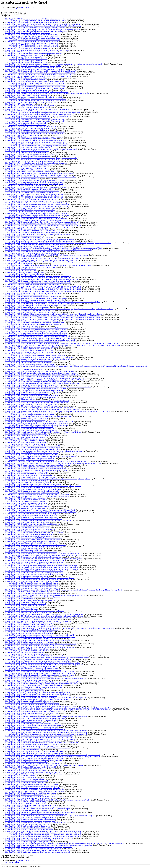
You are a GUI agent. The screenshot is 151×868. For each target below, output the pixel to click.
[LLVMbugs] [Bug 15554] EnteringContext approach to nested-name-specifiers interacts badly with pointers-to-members (42, 409)
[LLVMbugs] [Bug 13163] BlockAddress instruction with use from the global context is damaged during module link (41, 260)
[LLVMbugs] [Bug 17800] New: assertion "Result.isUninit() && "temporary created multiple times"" (36, 140)
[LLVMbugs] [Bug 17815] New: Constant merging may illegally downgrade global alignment (34, 182)
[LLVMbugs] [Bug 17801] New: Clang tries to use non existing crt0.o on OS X (29, 147)
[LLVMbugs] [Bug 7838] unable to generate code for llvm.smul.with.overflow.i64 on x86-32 (34, 97)
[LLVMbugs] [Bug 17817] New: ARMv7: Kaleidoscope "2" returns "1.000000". (30, 189)
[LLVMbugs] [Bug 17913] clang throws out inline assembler (27, 444)
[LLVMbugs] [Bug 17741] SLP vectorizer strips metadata (23, 722)
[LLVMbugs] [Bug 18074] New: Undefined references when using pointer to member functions (34, 790)
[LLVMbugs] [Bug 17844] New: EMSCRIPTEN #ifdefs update (24, 272)
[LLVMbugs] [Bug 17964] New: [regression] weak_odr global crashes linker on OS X (31, 541)
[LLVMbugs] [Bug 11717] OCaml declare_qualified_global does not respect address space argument (36, 163)
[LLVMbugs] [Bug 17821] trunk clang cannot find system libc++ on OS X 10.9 (33, 201)
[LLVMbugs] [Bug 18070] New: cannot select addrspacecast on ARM (26, 781)
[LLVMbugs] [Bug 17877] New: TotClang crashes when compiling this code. (29, 349)
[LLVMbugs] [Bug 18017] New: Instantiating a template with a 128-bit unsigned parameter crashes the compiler (40, 675)
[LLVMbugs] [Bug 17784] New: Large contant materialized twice (25, 80)
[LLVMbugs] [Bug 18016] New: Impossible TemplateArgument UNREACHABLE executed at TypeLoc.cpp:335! (40, 672)
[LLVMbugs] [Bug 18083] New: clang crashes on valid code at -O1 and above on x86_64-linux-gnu (36, 814)
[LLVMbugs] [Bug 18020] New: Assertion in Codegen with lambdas (26, 680)
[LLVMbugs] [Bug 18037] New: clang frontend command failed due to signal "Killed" (32, 720)
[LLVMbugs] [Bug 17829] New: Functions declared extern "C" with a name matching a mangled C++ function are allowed (43, 225)
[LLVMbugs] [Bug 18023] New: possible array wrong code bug (25, 689)
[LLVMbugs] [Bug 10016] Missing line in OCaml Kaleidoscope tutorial (27, 170)
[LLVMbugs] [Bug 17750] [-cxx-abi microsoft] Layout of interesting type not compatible (32, 619)
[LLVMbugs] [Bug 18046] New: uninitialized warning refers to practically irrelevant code (33, 741)
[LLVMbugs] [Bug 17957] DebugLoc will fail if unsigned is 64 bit (29, 527)
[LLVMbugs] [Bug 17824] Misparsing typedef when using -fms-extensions (32, 210)
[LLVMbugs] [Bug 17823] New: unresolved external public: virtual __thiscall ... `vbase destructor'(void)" (37, 205)
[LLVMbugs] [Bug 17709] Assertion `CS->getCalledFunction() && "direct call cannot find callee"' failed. (38, 359)
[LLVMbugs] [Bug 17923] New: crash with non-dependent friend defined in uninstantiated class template (37, 465)
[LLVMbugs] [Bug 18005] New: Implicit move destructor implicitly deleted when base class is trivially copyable (40, 635)
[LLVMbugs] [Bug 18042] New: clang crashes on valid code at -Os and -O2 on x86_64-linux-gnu (35, 729)
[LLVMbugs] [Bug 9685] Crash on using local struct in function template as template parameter (34, 797)
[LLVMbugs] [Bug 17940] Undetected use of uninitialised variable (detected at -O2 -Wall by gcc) (39, 496)
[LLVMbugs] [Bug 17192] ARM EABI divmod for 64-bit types (24, 370)
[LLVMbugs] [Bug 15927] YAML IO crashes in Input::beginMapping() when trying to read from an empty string (40, 578)
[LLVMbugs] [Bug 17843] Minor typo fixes (22, 271)
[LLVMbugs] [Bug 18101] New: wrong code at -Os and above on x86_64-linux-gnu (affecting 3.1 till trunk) (38, 847)
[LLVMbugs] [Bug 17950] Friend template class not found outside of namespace (34, 515)
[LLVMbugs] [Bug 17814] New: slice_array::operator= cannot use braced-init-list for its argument (35, 180)
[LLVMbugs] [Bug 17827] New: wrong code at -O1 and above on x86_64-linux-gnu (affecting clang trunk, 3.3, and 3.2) (42, 222)
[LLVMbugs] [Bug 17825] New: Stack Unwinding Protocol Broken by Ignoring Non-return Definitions (37, 213)
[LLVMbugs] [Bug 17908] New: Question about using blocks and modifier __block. (31, 429)
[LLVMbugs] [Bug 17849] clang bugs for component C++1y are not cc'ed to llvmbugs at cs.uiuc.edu (40, 283)
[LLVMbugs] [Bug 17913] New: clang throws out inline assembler (25, 442)
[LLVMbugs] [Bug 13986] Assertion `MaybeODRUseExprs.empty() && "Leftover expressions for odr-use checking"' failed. (43, 682)
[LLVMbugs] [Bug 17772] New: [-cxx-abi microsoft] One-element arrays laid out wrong (32, 38)
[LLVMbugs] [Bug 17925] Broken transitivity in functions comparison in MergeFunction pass (38, 470)
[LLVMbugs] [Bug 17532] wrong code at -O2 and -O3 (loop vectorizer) (27, 592)
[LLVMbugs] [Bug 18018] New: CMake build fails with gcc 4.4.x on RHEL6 (29, 677)
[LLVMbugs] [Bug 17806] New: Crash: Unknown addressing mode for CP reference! (31, 154)
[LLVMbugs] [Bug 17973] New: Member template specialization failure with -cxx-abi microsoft (35, 560)
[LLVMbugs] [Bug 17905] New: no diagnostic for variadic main (25, 420)
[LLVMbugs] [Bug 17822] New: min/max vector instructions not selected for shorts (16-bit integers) (36, 203)
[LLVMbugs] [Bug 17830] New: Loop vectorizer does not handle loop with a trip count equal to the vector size (39, 227)
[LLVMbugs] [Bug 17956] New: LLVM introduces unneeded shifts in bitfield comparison (33, 524)
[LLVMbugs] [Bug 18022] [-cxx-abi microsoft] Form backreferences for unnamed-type (36, 687)
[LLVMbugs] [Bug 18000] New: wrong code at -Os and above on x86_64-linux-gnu (31, 626)
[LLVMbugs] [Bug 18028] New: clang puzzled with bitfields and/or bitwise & (29, 701)
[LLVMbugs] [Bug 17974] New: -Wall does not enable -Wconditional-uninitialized (30, 564)
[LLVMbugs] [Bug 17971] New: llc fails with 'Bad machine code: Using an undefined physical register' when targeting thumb (44, 559)
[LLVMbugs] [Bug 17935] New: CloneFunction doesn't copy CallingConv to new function (33, 484)
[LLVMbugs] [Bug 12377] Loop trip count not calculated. (23, 236)
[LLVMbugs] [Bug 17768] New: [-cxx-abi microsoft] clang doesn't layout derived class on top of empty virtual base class (42, 29)
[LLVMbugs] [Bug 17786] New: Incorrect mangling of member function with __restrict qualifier (35, 81)
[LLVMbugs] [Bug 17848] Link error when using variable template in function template (32, 342)
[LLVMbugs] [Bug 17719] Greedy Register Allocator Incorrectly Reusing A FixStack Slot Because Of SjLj (38, 76)
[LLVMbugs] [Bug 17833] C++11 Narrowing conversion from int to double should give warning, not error (42, 241)
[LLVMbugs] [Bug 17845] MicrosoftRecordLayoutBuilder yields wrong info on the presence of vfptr (40, 278)
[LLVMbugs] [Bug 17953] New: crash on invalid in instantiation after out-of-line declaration (33, 519)
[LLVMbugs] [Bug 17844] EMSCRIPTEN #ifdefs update (26, 274)
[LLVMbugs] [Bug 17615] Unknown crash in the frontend (23, 257)
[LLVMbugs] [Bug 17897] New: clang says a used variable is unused (26, 394)
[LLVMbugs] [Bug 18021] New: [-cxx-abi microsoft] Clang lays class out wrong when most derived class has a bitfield (42, 684)
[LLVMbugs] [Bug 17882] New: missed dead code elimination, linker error (28, 361)
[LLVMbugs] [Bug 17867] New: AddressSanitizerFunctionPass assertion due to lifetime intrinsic (35, 323)
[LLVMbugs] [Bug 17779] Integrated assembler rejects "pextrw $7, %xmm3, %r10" (35, 68)
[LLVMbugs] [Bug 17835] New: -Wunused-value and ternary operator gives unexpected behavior (35, 245)
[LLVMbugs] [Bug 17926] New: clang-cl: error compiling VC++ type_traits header (31, 472)
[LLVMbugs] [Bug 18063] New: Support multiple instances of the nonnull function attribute (33, 772)
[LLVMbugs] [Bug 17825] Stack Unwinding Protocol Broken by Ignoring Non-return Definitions (39, 215)
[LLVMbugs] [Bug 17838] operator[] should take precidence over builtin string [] (34, 253)
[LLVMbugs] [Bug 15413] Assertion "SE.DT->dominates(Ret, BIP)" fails (28, 238)
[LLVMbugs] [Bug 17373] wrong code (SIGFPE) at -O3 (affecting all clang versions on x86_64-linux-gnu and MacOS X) (43, 375)
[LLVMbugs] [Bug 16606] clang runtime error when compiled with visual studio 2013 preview (34, 246)
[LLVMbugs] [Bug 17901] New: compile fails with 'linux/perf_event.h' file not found (31, 404)
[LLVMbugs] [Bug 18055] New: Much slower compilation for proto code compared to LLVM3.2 (35, 758)
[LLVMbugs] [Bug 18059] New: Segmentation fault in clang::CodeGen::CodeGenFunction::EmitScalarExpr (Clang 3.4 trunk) (44, 765)
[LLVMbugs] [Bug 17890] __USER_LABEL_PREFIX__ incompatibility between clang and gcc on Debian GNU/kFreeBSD (47, 380)
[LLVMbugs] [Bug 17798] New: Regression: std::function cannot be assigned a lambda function (35, 132)
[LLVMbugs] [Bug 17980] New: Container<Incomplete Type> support (27, 576)
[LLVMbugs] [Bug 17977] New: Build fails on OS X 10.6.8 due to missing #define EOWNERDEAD (36, 573)
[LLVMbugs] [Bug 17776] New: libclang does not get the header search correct (29, 52)
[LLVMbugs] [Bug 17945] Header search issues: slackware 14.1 (29, 501)
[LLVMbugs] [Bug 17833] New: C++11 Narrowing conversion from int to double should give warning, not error (40, 239)
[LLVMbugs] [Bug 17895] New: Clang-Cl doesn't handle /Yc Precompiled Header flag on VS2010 (35, 389)
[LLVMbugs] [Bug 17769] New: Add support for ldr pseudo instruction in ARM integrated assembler (36, 31)
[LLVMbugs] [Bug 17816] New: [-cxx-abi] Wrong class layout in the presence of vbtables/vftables (35, 187)
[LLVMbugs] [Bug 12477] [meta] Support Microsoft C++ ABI (24, 55)
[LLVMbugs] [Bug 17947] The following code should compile (28, 505)
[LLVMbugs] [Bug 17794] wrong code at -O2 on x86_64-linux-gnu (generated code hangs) (37, 120)
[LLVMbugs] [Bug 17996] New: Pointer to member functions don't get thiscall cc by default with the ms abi (38, 618)
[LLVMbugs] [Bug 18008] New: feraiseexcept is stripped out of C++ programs (29, 642)
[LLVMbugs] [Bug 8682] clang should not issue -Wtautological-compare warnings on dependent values (37, 50)
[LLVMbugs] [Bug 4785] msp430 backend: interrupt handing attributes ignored (29, 106)
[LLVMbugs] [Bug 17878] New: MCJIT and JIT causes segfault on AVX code (29, 350)
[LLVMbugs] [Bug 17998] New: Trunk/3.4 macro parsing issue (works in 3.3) (29, 625)
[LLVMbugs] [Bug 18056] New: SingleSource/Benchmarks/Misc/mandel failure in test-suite (33, 760)
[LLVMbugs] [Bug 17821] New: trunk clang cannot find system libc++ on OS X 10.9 (31, 199)
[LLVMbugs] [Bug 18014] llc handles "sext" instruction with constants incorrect (33, 668)
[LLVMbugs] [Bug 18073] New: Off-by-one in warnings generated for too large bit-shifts (32, 788)
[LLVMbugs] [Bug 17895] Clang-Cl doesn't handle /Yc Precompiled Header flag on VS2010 (37, 390)
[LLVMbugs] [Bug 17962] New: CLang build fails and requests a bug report (28, 534)
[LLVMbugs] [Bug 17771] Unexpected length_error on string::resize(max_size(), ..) (35, 36)
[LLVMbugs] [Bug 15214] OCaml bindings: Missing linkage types (25, 166)
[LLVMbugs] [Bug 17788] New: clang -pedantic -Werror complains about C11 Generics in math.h (35, 88)
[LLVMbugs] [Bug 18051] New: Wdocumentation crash (22, 750)
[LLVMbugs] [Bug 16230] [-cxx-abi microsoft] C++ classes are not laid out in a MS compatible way (36, 298)
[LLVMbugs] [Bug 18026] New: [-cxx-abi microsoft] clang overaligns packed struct (31, 696)
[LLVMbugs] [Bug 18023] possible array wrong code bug (26, 691)
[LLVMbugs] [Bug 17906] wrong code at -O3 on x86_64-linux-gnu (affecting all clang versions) (39, 425)
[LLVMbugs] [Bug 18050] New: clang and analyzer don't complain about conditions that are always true (37, 748)
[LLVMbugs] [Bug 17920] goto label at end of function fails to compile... (31, 460)
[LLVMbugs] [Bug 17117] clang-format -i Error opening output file (26, 434)
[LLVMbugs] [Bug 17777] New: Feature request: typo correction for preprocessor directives (33, 54)
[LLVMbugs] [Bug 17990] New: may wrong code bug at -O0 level (25, 604)
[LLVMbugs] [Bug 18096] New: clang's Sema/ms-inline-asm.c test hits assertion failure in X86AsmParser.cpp (39, 838)
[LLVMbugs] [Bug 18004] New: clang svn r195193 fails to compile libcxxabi (29, 632)
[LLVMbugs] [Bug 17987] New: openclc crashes (20, 599)
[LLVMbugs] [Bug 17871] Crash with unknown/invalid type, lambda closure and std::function (38, 335)
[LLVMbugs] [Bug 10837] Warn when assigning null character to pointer (27, 435)
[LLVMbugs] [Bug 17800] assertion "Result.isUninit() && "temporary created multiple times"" (38, 142)
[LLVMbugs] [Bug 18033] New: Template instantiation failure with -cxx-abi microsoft (32, 713)
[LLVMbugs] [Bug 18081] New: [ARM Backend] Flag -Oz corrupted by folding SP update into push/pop (37, 809)
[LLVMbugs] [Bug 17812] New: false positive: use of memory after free (27, 168)
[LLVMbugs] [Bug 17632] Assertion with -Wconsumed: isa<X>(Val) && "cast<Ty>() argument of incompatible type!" (42, 258)
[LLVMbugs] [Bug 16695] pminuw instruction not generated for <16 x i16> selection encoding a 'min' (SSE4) (39, 422)
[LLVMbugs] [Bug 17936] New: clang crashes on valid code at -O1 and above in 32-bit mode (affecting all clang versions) (43, 486)
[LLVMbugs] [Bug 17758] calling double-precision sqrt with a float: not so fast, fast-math (33, 540)
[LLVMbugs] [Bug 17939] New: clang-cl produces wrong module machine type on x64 (32, 491)
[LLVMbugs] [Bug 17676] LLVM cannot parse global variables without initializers (30, 139)
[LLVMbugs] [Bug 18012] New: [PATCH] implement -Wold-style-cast (27, 649)
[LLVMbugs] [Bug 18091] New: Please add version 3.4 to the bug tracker (28, 826)
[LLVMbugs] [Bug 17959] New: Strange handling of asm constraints (26, 531)
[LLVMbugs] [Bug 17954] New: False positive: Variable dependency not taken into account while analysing (38, 521)
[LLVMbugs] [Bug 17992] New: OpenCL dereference (21, 607)
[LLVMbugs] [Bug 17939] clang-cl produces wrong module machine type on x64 (34, 493)
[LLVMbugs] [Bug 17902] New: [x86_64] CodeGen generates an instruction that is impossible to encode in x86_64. (41, 408)
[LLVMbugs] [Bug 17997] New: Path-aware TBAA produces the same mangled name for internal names (37, 623)
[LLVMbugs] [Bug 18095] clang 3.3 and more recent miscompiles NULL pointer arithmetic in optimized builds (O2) (45, 833)
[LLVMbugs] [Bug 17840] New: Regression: (19, 264)
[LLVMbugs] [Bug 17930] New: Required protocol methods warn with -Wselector (30, 477)
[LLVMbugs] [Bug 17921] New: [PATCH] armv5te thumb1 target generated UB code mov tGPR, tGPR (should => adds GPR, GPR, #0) (47, 462)
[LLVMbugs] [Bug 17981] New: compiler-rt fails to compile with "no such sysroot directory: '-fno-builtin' (38, 580)
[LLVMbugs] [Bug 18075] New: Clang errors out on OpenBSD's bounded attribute (30, 793)
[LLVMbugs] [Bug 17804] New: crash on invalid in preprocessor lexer (27, 151)
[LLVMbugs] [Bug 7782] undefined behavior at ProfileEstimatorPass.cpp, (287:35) (31, 102)
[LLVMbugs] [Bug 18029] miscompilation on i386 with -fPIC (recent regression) (34, 705)
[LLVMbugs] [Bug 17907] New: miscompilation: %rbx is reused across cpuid (29, 427)
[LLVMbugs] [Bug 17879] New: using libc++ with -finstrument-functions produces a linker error (35, 354)
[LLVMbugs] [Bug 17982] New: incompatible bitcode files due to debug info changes (31, 581)
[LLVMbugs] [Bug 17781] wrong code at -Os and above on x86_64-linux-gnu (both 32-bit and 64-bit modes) (42, 73)
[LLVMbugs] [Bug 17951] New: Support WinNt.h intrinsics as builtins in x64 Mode (31, 517)
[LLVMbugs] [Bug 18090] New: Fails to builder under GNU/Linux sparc (27, 824)
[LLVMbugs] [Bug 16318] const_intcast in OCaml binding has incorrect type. (29, 165)
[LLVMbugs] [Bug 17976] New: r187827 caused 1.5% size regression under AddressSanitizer (34, 571)
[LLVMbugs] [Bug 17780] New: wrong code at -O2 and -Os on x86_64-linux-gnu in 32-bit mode (35, 69)
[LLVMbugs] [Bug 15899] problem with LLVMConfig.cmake (24, 795)
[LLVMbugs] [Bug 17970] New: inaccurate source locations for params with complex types (33, 557)
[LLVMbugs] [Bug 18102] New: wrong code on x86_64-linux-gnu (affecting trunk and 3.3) (33, 849)
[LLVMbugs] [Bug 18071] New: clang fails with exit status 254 (24, 783)
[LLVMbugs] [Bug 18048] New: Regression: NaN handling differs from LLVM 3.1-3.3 (32, 744)
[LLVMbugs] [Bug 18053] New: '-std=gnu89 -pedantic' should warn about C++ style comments (34, 753)
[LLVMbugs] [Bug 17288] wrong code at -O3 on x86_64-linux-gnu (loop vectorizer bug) (32, 593)
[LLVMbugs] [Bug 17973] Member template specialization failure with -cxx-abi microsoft (37, 562)
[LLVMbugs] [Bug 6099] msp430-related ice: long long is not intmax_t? (27, 95)
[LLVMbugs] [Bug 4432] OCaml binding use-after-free (22, 179)
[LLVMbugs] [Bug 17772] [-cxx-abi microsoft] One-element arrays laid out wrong (34, 40)
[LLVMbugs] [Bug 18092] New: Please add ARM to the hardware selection (28, 828)
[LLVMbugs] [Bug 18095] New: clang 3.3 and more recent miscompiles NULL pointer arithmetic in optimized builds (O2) (43, 831)
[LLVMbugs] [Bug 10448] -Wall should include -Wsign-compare (25, 508)
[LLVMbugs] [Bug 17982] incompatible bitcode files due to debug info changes (33, 583)
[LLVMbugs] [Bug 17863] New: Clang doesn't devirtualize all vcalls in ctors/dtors (30, 312)
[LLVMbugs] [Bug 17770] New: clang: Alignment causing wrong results (27, 33)
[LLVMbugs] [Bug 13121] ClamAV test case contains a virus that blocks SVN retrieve (31, 297)
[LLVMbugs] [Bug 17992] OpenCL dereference (23, 609)
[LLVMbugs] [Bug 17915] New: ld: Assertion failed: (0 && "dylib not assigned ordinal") (32, 446)
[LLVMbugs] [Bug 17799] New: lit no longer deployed (22, 135)
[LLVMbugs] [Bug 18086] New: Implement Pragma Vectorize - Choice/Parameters (30, 819)
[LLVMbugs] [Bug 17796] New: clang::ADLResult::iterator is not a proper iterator (30, 127)
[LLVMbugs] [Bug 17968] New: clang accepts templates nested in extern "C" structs (31, 552)
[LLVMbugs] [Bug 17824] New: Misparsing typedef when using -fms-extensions (30, 208)
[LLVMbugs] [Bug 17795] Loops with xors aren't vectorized (27, 125)
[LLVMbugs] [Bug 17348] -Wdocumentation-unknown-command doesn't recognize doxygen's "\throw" (37, 401)
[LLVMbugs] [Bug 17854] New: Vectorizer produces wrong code (25, 295)
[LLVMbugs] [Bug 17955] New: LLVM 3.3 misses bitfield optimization (27, 522)
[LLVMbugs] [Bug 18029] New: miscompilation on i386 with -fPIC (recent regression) (32, 703)
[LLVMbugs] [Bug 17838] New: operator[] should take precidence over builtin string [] (32, 252)
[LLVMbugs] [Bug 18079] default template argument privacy (28, 803)
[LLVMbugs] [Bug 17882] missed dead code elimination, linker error (30, 363)
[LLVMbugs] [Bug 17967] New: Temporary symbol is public (24, 548)
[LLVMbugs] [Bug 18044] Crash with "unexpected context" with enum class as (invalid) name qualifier (41, 737)
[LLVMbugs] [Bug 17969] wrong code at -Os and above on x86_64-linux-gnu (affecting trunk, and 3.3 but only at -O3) (46, 555)
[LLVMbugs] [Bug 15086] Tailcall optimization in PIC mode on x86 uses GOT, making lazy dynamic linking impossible (42, 663)
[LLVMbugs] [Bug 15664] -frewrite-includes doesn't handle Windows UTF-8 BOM (31, 805)
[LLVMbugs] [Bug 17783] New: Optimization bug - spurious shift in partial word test (31, 78)
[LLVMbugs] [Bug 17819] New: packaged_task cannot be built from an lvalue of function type (34, 194)
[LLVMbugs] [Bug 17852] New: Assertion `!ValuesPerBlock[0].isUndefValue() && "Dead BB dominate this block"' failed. (43, 286)
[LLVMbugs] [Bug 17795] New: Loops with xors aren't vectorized (25, 123)
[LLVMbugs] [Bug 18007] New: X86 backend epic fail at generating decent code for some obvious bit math (38, 640)
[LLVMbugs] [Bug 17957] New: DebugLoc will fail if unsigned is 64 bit (27, 526)
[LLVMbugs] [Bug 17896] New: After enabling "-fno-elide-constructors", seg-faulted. (31, 392)
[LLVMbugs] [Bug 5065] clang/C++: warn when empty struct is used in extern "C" (30, 600)
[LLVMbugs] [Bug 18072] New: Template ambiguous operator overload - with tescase (31, 784)
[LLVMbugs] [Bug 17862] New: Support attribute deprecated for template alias (29, 311)
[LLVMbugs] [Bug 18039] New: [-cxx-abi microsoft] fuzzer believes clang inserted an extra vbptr (35, 725)
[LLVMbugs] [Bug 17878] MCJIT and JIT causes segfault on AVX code (31, 352)
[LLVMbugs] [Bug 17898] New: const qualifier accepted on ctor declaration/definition (32, 396)
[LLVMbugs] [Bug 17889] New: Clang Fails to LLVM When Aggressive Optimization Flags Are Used (36, 376)
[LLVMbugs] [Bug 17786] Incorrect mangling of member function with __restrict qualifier (37, 83)
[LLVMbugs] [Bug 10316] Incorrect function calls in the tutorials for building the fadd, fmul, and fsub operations (40, 173)
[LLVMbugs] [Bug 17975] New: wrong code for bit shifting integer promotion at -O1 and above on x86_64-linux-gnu (41, 566)
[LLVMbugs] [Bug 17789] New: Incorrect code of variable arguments (26, 90)
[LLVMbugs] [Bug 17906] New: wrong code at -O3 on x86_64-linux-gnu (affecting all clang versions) (37, 423)
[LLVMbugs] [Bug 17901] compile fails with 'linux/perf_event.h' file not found (33, 406)
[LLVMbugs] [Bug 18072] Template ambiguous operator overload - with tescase (34, 786)
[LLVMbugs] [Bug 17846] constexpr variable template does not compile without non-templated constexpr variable (40, 340)
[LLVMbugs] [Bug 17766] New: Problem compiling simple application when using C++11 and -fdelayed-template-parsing (43, 24)
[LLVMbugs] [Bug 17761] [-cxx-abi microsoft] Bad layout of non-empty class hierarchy (32, 217)
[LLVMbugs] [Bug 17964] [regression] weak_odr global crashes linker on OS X (33, 543)
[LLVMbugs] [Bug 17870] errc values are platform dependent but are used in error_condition (37, 331)
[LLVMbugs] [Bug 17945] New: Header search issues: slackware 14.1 (26, 500)
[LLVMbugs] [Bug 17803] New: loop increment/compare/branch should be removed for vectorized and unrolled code (41, 149)
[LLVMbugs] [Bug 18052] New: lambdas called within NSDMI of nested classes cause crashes (34, 751)
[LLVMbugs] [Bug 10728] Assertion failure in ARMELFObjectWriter (26, 418)
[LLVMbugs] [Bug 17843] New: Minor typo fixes (20, 269)
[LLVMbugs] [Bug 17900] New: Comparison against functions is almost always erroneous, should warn (37, 403)
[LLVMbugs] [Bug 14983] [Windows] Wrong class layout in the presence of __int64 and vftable (35, 300)
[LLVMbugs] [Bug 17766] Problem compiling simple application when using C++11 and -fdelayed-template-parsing (45, 26)
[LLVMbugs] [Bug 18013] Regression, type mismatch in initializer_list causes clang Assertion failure (40, 661)
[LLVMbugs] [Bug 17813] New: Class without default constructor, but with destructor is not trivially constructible (40, 177)
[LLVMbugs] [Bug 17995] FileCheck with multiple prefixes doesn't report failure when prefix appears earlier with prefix (46, 616)
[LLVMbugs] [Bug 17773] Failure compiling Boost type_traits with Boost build (33, 43)
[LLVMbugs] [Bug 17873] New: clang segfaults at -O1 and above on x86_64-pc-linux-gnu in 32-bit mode (38, 338)
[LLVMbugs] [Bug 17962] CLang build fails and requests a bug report (30, 536)
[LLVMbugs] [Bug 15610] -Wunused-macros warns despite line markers (27, 798)
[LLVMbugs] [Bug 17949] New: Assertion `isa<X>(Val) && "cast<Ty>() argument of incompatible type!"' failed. (40, 510)
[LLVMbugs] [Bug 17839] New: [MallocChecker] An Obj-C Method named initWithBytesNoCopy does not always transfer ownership (47, 255)
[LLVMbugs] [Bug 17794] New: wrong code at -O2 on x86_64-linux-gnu (28, 118)
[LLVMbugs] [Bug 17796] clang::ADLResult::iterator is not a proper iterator (32, 128)
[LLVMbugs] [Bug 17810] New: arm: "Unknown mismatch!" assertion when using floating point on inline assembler (41, 158)
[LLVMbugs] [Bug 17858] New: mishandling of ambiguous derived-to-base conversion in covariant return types (40, 304)
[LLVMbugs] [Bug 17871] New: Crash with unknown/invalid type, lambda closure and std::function (36, 333)
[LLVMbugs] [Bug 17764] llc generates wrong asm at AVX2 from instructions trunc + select (37, 21)
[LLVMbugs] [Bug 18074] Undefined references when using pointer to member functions (36, 791)
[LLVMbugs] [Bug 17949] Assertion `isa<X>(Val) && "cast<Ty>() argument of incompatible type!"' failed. (42, 512)
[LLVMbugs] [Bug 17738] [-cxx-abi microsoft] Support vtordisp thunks (27, 229)
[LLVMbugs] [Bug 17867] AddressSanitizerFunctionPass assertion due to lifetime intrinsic (37, 324)
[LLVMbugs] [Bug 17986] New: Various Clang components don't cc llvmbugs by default (32, 597)
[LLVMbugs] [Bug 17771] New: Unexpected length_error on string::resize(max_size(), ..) (33, 35)
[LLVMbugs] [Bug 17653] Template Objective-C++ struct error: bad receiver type (30, 267)
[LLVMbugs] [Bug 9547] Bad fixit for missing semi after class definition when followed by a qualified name (38, 621)
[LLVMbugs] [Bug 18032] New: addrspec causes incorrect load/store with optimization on (33, 711)
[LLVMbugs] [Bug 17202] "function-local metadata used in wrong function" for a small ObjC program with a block (41, 706)
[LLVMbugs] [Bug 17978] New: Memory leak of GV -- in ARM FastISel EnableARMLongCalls (35, 574)
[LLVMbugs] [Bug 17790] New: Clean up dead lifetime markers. (25, 107)
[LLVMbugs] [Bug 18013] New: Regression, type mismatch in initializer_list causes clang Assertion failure (38, 659)
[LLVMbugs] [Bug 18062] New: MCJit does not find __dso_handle (26, 770)
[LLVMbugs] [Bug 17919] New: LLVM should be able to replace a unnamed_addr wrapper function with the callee (40, 456)
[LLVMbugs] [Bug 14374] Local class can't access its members (24, 652)
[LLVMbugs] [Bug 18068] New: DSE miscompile (20, 777)
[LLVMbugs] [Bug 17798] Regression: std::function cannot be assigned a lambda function (37, 133)
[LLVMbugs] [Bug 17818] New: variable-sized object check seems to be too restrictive (32, 191)
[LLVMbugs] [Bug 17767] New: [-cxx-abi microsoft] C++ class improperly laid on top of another (35, 28)
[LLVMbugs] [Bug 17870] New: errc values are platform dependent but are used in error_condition (35, 330)
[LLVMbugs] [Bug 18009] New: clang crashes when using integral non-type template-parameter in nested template (40, 644)
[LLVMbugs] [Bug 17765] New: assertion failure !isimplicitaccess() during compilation (32, 22)
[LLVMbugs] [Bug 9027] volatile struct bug (18, 104)
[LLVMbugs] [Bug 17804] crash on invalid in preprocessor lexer (29, 153)
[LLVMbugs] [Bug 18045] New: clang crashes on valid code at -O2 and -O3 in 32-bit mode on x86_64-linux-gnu (40, 739)
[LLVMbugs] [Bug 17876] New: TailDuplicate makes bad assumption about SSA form (32, 347)
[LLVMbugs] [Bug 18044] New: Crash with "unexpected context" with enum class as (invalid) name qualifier (39, 736)
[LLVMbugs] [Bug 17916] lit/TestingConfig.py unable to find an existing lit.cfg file (35, 449)
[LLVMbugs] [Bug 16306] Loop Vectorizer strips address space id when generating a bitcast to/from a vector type (40, 812)
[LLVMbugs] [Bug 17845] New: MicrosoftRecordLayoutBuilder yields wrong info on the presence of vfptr (38, 276)
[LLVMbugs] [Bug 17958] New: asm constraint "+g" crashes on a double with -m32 (31, 529)
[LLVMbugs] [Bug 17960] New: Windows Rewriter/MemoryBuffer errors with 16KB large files (35, 533)
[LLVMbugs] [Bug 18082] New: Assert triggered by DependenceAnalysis (28, 810)
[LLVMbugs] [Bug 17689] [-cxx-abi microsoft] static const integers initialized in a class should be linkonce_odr (39, 647)
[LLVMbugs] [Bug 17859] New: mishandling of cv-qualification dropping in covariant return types (35, 305)
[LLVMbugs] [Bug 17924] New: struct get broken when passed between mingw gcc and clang (34, 467)
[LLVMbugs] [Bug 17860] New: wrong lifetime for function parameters (27, 307)
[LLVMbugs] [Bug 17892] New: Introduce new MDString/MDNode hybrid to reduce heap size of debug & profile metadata (43, 383)
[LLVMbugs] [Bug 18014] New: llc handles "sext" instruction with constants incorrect (31, 666)
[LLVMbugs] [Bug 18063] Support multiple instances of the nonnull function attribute (35, 774)
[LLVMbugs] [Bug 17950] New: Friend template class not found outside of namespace (32, 514)
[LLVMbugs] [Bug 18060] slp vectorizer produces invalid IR (27, 769)
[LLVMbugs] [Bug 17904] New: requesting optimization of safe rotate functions (30, 413)
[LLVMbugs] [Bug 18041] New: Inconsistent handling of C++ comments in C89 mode (32, 727)
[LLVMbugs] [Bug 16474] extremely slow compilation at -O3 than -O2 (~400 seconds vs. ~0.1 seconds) (37, 92)
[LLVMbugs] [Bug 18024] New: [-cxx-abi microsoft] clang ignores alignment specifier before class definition (39, 692)
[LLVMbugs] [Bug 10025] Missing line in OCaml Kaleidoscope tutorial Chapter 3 (30, 172)
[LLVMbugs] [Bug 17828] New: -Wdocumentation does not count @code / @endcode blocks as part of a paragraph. (41, 224)
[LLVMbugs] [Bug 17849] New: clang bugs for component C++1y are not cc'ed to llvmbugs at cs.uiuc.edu (38, 281)
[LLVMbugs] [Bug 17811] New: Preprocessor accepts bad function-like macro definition (32, 160)
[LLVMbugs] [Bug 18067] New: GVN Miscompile (21, 776)
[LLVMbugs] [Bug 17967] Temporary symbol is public (26, 550)
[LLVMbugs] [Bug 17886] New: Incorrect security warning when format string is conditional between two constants (41, 373)
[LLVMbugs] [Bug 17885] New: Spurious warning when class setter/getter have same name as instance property (40, 371)
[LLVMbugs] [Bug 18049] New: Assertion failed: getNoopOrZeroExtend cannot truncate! (33, 746)
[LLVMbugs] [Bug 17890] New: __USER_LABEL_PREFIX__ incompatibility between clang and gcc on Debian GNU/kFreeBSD (45, 378)
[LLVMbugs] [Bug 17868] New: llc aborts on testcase (21, 326)
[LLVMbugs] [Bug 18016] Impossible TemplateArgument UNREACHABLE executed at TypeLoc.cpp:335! (42, 673)
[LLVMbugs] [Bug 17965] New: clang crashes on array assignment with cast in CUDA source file (35, 545)
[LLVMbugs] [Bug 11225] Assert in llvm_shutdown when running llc (26, 481)
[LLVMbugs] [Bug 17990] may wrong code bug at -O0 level (27, 606)
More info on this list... (12, 9)
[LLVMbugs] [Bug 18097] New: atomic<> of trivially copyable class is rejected (29, 840)
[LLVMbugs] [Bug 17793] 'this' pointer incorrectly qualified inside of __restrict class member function (40, 116)
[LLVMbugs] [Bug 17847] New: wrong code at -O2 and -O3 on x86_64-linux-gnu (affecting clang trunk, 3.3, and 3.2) (41, 279)
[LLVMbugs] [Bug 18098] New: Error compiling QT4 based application (27, 842)
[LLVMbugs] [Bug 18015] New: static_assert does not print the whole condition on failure (33, 670)
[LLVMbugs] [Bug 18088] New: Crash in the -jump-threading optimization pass (30, 821)
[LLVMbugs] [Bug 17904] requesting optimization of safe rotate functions (32, 415)
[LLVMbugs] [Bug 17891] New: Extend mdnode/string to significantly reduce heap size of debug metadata (38, 382)
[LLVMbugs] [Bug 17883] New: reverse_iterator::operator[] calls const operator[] (30, 364)
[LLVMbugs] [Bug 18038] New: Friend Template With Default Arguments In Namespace (32, 724)
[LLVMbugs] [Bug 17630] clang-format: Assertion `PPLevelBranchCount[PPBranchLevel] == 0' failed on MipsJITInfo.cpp (43, 432)
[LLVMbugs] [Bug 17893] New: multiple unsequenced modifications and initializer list (32, 385)
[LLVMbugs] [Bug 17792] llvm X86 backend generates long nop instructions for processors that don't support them (44, 113)
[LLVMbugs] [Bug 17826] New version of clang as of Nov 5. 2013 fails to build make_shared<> (39, 220)
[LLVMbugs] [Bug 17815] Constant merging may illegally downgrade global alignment (36, 184)
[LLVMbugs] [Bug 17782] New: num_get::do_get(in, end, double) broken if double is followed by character (38, 74)
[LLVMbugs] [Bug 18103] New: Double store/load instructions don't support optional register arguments (37, 850)
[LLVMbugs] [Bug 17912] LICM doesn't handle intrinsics (27, 441)
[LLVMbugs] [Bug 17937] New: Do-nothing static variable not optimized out (29, 488)
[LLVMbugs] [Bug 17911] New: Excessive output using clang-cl (25, 437)
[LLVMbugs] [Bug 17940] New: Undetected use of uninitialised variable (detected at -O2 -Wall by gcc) (37, 495)
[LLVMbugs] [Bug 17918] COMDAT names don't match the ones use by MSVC (34, 455)
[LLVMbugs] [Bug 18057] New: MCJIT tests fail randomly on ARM (26, 762)
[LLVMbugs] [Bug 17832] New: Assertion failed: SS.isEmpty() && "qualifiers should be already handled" (38, 234)
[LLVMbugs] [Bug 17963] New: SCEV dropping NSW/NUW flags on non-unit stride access (33, 538)
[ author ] (28, 7)
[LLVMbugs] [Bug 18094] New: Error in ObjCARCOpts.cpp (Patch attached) (29, 829)
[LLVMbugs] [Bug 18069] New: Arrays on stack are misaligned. (25, 779)
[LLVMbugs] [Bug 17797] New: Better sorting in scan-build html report (27, 130)
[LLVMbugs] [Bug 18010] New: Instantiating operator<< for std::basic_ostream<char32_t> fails (35, 646)
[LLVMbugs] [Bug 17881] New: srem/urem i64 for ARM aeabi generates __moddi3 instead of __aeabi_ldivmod (40, 357)
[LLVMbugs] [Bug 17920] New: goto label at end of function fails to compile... (29, 458)
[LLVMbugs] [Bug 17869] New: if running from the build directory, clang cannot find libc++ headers (36, 328)
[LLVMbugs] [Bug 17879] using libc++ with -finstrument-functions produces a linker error (37, 356)
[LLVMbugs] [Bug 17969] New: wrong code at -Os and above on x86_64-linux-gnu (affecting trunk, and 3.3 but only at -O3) (44, 554)
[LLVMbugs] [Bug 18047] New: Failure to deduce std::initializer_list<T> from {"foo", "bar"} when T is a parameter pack (42, 743)
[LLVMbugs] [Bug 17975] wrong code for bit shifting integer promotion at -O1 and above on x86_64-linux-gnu (43, 567)
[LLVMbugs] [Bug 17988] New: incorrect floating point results (24, 602)
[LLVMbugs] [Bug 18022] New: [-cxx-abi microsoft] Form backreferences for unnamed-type (34, 685)
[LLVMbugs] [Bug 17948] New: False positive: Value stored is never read (28, 507)
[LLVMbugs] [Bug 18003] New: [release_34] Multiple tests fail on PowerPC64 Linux (31, 630)
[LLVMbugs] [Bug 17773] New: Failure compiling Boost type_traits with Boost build (31, 42)
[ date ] (33, 7)
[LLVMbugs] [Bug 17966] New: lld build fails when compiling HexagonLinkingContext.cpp (34, 547)
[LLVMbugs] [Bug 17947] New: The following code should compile (26, 503)
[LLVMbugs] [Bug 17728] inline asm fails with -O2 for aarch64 (25, 186)
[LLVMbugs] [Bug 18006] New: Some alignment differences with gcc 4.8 (28, 639)
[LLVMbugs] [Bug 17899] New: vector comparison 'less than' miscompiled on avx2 (31, 397)
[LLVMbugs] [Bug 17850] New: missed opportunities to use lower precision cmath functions (34, 284)
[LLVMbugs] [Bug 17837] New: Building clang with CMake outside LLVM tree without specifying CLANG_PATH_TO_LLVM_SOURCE (48, 250)
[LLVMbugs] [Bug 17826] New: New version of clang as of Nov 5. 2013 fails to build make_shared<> (37, 219)
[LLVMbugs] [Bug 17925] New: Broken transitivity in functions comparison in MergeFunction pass (36, 468)
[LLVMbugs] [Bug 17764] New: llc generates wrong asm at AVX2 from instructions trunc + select (35, 19)
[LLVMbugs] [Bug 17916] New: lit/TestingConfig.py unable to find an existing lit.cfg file (33, 448)
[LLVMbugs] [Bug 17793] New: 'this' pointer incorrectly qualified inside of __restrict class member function (38, 114)
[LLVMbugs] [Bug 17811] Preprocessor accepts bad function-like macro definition (34, 161)
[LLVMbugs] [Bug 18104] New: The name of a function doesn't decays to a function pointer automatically (38, 852)
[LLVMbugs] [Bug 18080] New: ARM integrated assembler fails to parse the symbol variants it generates (37, 807)
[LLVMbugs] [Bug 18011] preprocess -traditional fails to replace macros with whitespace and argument (37, 699)
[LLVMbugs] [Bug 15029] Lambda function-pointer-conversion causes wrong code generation (34, 137)
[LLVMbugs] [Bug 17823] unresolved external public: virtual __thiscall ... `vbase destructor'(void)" (39, 206)
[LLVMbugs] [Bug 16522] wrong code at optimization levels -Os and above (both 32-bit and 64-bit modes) (38, 109)
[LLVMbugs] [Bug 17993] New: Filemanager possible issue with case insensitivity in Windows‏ (34, 611)
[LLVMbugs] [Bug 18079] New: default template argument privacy (26, 802)
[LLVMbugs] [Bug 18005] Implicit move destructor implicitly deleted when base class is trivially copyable (42, 637)
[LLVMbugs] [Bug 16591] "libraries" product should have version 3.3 (26, 474)
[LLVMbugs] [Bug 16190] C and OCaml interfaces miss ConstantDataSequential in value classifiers (36, 175)
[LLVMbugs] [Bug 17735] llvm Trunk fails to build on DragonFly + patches (28, 613)
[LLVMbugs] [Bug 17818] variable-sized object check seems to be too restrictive (34, 193)
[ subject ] (21, 7)
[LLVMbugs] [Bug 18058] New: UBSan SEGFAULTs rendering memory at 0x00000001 (32, 764)
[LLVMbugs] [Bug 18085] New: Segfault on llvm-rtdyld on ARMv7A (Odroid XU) (31, 817)
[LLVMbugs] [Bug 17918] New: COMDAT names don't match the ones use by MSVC (32, 453)
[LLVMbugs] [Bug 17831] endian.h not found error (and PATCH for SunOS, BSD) (34, 232)
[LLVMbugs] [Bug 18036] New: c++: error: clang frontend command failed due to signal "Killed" (35, 718)
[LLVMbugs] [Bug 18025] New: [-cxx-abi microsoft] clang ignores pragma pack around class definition (37, 694)
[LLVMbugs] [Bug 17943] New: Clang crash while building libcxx (26, 498)
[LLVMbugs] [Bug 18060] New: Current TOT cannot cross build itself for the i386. (31, 767)
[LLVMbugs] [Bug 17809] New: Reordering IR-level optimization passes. (28, 156)
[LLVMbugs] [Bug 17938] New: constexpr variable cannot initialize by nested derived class (33, 489)
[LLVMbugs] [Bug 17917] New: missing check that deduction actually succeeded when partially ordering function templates (43, 451)
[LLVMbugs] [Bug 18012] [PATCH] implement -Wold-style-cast (29, 651)
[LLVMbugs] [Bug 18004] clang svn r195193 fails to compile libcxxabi (31, 633)
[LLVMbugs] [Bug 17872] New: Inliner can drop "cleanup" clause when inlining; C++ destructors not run (38, 337)
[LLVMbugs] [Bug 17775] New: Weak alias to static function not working (28, 48)
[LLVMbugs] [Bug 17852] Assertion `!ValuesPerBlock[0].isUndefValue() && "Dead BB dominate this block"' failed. (45, 288)
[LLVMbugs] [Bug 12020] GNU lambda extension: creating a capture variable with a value (33, 293)
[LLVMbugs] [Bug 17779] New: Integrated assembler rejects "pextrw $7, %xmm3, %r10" (33, 66)
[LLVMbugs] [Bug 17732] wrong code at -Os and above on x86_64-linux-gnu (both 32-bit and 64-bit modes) (39, 416)
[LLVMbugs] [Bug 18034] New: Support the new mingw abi (24, 715)
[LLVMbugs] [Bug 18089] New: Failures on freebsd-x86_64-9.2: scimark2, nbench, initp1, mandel (35, 823)
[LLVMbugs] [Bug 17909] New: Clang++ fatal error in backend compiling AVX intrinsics (33, 430)
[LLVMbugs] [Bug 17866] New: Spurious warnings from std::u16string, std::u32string (32, 321)
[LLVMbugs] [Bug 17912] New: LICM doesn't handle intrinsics (25, 439)
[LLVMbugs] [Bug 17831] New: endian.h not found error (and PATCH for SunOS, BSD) (32, 231)
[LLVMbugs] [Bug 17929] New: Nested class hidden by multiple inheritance (29, 475)
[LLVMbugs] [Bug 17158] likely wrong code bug (20, 399)
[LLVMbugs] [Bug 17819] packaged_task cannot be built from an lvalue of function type (36, 196)
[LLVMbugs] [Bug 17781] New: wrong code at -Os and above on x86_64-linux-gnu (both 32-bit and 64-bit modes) (40, 71)
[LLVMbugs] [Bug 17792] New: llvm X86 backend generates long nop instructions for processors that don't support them (42, 111)
